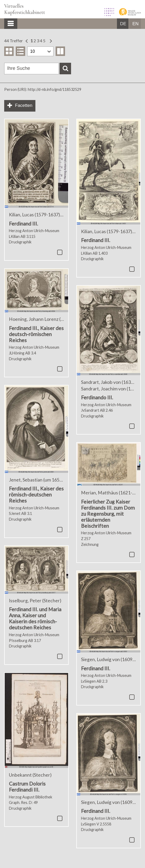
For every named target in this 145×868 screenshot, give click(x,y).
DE (123, 24)
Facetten (24, 105)
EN (136, 24)
